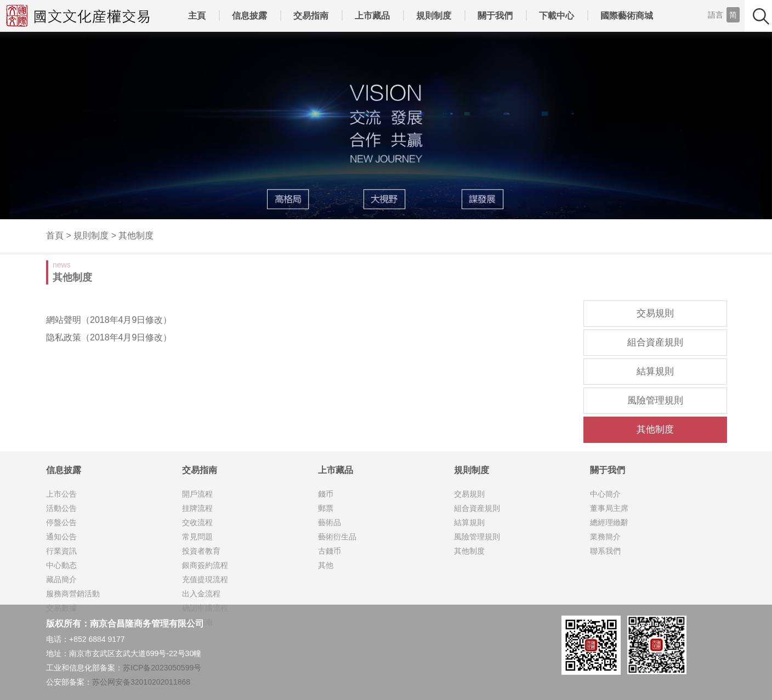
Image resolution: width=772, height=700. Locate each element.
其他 (326, 565)
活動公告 (61, 508)
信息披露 (249, 16)
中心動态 (61, 565)
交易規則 (655, 313)
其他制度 (136, 235)
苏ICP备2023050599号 (162, 668)
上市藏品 (372, 16)
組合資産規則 (655, 342)
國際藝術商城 (627, 16)
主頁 (197, 16)
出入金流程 (201, 594)
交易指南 (311, 16)
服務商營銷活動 (73, 594)
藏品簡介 (61, 579)
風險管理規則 (655, 400)
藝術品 (330, 522)
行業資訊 (61, 551)
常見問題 (197, 537)
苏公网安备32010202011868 (141, 682)
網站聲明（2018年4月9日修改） (109, 320)
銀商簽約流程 (205, 565)
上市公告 (61, 494)
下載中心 (557, 16)
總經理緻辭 (609, 522)
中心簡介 (605, 494)
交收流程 (197, 522)
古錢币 (330, 551)
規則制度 (434, 16)
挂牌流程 (197, 508)
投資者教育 (201, 551)
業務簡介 (605, 537)
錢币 (326, 494)
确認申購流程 (205, 608)
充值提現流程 (205, 579)
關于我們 (495, 16)
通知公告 (61, 537)
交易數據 (61, 608)
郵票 (326, 508)
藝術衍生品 (337, 537)
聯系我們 (605, 551)
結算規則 (655, 371)
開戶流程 (197, 494)
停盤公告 (61, 522)
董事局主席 (609, 508)
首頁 (55, 235)
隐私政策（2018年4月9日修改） (109, 337)
